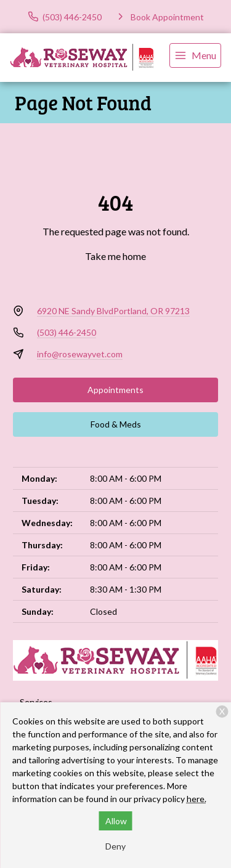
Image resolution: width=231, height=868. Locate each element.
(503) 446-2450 (67, 332)
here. (197, 799)
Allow (116, 821)
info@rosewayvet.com (80, 354)
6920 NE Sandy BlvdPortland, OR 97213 (113, 311)
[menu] (195, 55)
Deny (115, 846)
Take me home (115, 256)
